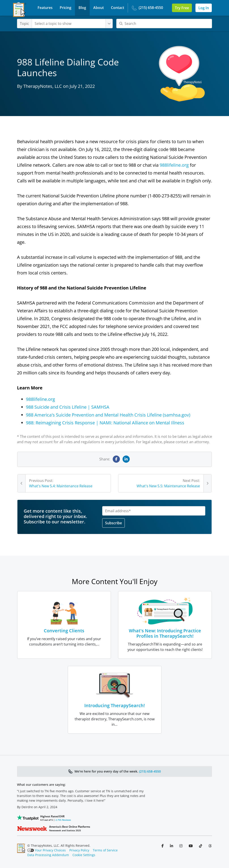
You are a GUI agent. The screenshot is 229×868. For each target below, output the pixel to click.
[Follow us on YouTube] (191, 846)
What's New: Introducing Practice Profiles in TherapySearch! (165, 633)
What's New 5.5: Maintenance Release (168, 486)
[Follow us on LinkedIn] (172, 846)
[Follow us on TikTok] (201, 846)
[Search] (164, 24)
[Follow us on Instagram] (181, 846)
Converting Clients (64, 631)
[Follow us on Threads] (210, 846)
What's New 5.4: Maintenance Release (61, 486)
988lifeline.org (174, 165)
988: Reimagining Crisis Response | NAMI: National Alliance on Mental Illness (105, 423)
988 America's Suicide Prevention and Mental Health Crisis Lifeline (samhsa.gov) (108, 415)
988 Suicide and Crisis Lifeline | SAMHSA (68, 407)
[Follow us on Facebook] (163, 846)
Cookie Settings (84, 855)
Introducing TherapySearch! (115, 705)
